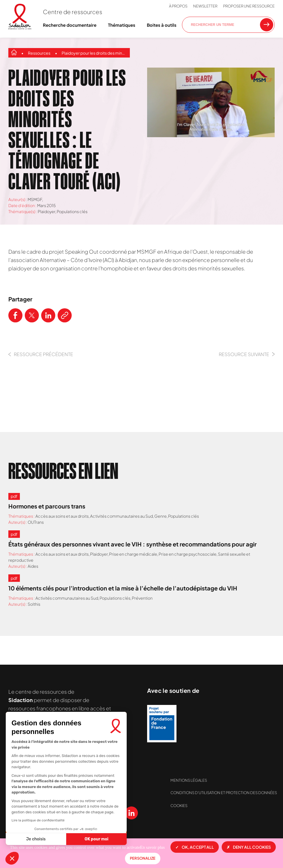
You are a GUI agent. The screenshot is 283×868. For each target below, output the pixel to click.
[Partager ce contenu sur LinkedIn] (48, 315)
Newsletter (205, 6)
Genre (161, 516)
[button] (12, 858)
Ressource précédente (41, 354)
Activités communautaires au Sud (121, 516)
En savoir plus (153, 847)
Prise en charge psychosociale (188, 554)
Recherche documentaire (70, 25)
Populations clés (72, 211)
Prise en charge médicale (133, 554)
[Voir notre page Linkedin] (131, 813)
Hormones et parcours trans (47, 506)
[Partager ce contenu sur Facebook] (15, 315)
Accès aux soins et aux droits (62, 516)
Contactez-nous (72, 780)
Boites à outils (162, 25)
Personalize (143, 858)
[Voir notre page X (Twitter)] (79, 813)
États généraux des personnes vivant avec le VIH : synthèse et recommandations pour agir (132, 544)
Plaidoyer (46, 211)
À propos (178, 6)
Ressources (39, 53)
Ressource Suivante (247, 354)
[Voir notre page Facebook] (61, 813)
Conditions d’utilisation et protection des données (224, 793)
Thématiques (122, 25)
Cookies (179, 806)
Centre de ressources (73, 12)
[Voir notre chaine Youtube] (114, 813)
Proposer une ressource (249, 6)
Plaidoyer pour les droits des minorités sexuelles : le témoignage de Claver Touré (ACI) (94, 53)
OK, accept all (195, 847)
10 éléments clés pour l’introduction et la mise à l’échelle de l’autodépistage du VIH (123, 588)
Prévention (142, 598)
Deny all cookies (249, 847)
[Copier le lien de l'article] (65, 315)
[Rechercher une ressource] (267, 25)
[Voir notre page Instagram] (96, 813)
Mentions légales (189, 780)
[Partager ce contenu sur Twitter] (32, 315)
